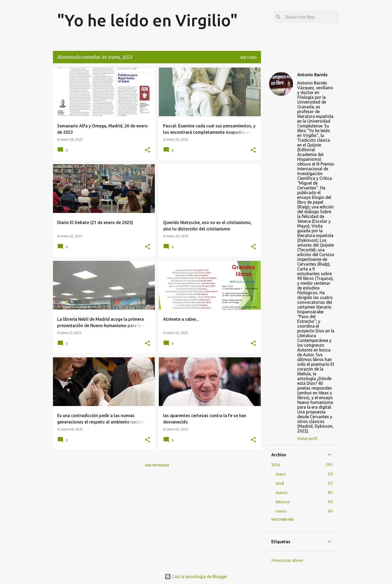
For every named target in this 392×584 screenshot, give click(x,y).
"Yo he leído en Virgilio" (147, 20)
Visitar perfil (307, 439)
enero (281, 511)
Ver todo (248, 58)
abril (280, 483)
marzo (282, 493)
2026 (276, 465)
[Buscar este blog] (311, 17)
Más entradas (157, 465)
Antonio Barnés (312, 75)
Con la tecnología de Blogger (196, 577)
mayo (281, 474)
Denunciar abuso (287, 560)
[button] (147, 150)
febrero (283, 502)
